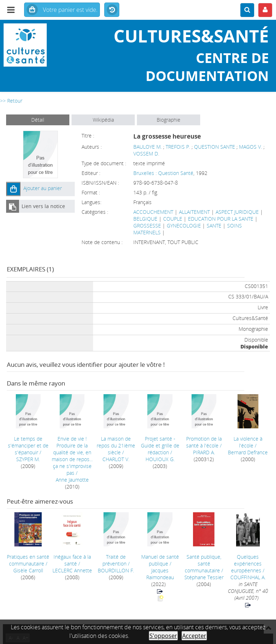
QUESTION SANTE (215, 147)
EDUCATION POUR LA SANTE (221, 219)
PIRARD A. (204, 452)
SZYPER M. (28, 459)
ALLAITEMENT (194, 212)
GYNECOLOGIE (184, 226)
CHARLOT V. (116, 459)
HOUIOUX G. (160, 459)
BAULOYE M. (148, 147)
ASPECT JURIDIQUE (237, 212)
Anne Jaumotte (72, 480)
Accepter (194, 636)
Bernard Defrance (248, 452)
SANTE (214, 226)
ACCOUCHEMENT (153, 212)
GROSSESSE (147, 226)
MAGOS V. (250, 147)
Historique (112, 10)
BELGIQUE (145, 219)
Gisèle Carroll (28, 570)
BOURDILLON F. (116, 570)
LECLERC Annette (72, 570)
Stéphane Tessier (204, 577)
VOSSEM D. (146, 154)
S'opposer (163, 636)
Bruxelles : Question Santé (163, 173)
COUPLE (173, 219)
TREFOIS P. (178, 147)
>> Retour (11, 101)
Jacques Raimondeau (160, 574)
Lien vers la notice (43, 206)
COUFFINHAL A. (248, 577)
